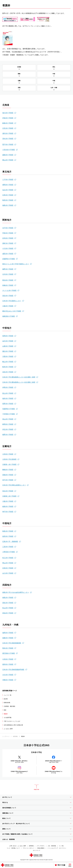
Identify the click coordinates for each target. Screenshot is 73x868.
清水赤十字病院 (8, 139)
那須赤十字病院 (8, 280)
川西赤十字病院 (8, 356)
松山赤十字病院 (8, 608)
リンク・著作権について (13, 848)
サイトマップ (36, 850)
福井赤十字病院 (8, 398)
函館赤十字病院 (8, 155)
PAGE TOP (36, 787)
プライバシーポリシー (29, 848)
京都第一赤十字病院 (9, 464)
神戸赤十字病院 (8, 512)
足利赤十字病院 (8, 238)
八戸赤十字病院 (8, 180)
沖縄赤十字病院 (8, 680)
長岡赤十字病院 (8, 336)
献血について (7, 818)
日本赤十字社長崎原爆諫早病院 (13, 670)
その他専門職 (8, 718)
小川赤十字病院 (8, 248)
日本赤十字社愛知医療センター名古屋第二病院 (19, 382)
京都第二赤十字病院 (9, 496)
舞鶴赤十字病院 (8, 470)
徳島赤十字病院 (8, 598)
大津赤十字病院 (8, 454)
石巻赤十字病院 (8, 195)
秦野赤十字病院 (8, 269)
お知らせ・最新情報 (9, 839)
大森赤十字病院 (8, 306)
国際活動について (8, 813)
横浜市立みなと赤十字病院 (12, 311)
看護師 (6, 714)
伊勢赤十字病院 (8, 387)
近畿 (19, 81)
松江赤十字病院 (8, 558)
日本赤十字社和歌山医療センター (14, 485)
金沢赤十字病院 (8, 341)
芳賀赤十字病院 (8, 233)
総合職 (6, 699)
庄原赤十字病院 (8, 568)
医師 (5, 710)
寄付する (5, 803)
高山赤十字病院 (8, 419)
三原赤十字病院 (8, 547)
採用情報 (15, 736)
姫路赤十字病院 (8, 506)
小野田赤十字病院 (9, 552)
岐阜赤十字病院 (8, 367)
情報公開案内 (41, 848)
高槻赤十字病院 (8, 475)
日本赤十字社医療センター (12, 301)
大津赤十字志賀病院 (9, 459)
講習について (7, 829)
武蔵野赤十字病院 (9, 259)
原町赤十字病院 (8, 243)
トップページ (6, 736)
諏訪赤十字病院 (8, 351)
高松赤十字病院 (8, 603)
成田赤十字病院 (8, 254)
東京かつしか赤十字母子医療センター (16, 264)
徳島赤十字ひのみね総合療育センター (16, 592)
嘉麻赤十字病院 (8, 638)
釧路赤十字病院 (8, 123)
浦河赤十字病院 (8, 133)
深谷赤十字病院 (8, 296)
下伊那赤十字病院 (9, 414)
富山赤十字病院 (8, 393)
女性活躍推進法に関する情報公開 (13, 725)
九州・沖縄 (54, 88)
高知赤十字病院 (8, 613)
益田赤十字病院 (8, 536)
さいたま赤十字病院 (9, 290)
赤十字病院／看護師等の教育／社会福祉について (17, 834)
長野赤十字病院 (8, 404)
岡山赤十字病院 (8, 563)
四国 (19, 88)
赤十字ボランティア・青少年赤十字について (16, 824)
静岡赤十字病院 (8, 424)
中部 (54, 74)
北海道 (19, 67)
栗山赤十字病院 (8, 160)
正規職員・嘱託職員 (9, 706)
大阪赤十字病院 (8, 501)
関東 (19, 74)
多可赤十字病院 (8, 480)
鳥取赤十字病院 (8, 531)
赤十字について (7, 797)
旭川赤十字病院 (8, 113)
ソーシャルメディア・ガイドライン (57, 848)
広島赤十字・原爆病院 (10, 542)
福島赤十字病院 (8, 205)
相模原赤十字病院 (9, 316)
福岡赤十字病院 (8, 633)
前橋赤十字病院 (8, 285)
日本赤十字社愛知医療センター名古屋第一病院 (19, 377)
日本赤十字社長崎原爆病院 (12, 643)
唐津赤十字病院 (8, 664)
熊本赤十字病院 (8, 648)
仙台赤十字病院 (8, 190)
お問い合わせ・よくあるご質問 (18, 846)
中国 (54, 81)
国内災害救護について (9, 808)
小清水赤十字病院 (9, 150)
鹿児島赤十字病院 (9, 653)
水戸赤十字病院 (8, 228)
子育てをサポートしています (12, 721)
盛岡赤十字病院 (8, 185)
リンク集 (61, 846)
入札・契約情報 (52, 846)
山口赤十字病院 (8, 573)
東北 (54, 67)
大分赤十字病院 (8, 675)
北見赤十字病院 (8, 128)
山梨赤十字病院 (8, 346)
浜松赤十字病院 (8, 372)
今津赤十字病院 (8, 659)
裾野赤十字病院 (8, 435)
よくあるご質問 (8, 729)
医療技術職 (7, 703)
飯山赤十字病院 (8, 362)
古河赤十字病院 (8, 274)
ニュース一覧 (8, 695)
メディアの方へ (41, 846)
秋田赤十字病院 (8, 200)
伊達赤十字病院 (8, 118)
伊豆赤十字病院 (8, 429)
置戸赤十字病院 (8, 145)
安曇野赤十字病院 (9, 409)
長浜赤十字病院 (8, 491)
